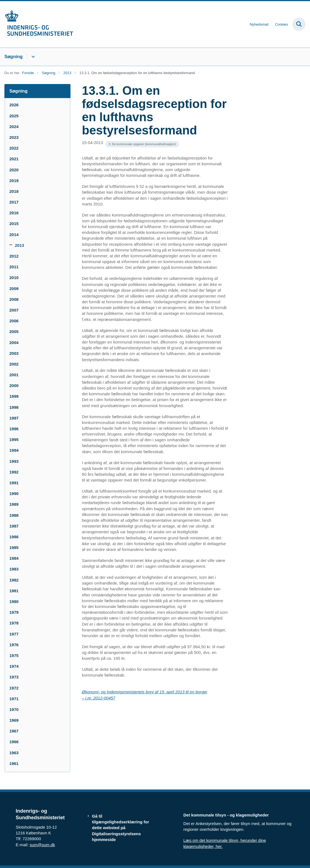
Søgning (13, 56)
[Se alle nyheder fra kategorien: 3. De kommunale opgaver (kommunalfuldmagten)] (142, 144)
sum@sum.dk (42, 845)
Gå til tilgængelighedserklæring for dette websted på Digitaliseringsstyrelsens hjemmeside (121, 828)
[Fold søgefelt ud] (299, 24)
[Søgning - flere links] (32, 57)
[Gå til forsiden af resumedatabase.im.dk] (37, 24)
